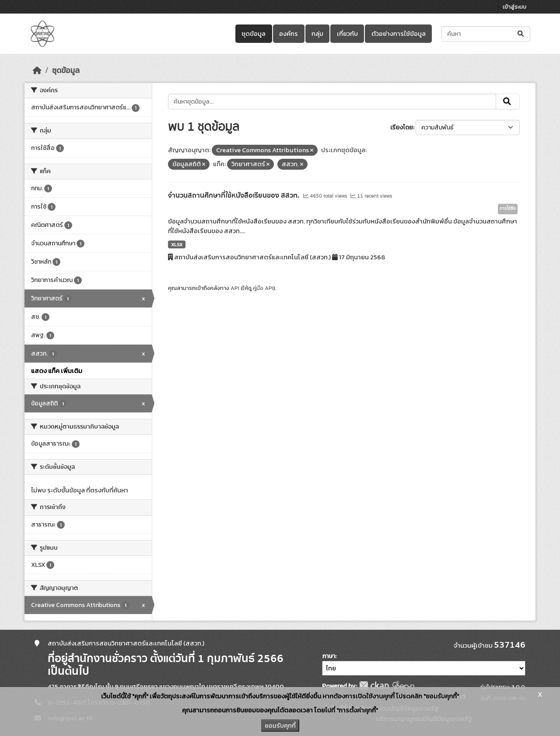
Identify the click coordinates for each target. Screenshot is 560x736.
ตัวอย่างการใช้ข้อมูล (399, 34)
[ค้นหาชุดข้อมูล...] (486, 34)
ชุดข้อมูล (254, 34)
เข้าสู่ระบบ (514, 7)
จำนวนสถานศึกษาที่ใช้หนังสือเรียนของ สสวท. (234, 195)
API (235, 288)
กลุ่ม (317, 34)
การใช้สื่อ (508, 209)
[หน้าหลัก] (37, 70)
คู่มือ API (263, 288)
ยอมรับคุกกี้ (280, 726)
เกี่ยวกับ (347, 34)
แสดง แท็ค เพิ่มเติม (57, 371)
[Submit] (521, 34)
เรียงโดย (402, 127)
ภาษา (329, 656)
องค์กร (289, 34)
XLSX (177, 244)
